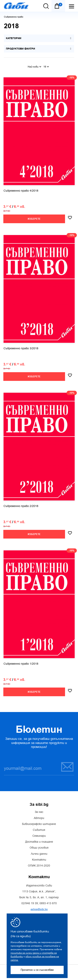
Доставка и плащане (39, 842)
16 (46, 67)
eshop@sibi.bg (39, 909)
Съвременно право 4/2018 (21, 191)
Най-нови (34, 67)
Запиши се (67, 767)
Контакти (39, 860)
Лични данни (39, 854)
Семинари (39, 836)
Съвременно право (14, 17)
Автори (39, 818)
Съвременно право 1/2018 (21, 664)
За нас (39, 812)
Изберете (34, 219)
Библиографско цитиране (39, 824)
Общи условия (39, 848)
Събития (39, 830)
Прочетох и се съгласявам (37, 970)
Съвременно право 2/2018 (21, 506)
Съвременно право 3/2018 (21, 349)
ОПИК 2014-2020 (39, 866)
